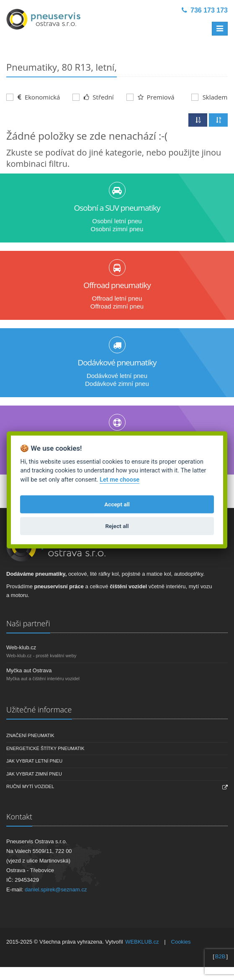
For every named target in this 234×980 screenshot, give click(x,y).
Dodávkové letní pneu (117, 376)
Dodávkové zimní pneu (117, 384)
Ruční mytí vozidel (30, 786)
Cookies (181, 942)
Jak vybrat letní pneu (34, 761)
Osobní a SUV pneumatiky (117, 208)
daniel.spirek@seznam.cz (56, 889)
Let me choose (120, 480)
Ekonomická (33, 97)
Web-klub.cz (21, 647)
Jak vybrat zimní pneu (34, 774)
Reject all (117, 526)
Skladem (210, 97)
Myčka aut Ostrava (29, 670)
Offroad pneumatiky (117, 285)
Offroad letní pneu (117, 298)
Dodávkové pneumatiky (117, 362)
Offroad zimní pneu (117, 306)
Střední (93, 97)
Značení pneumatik (30, 735)
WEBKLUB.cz (142, 942)
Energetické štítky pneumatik (45, 748)
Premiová (150, 97)
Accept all (117, 504)
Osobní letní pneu (117, 221)
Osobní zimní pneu (117, 229)
